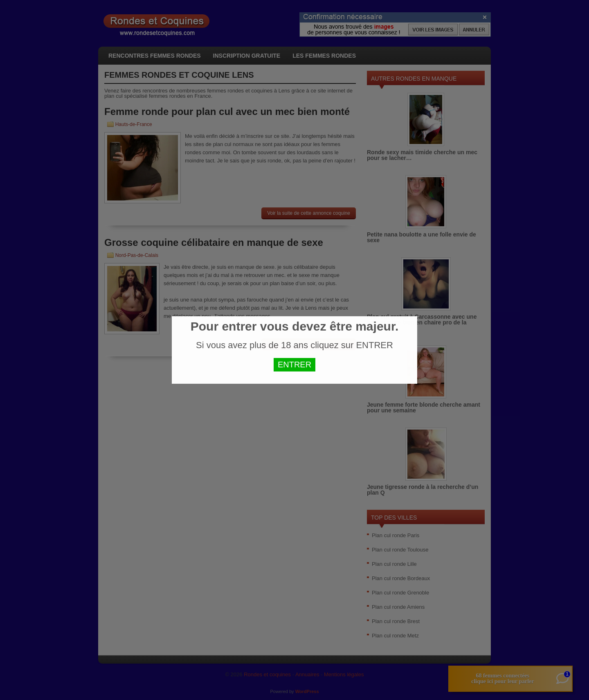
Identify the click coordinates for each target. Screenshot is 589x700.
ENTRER (294, 365)
